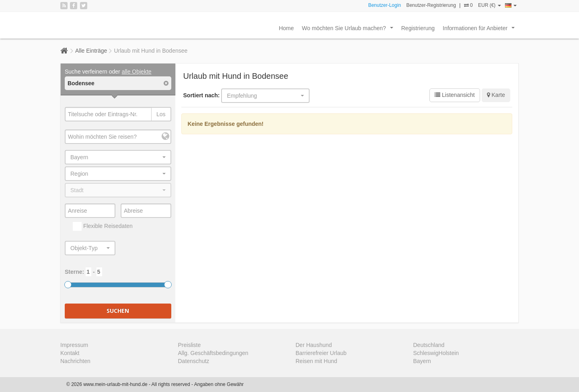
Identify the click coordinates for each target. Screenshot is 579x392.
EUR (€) (490, 5)
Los (161, 114)
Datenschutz (194, 361)
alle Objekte (137, 72)
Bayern (422, 361)
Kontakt (70, 353)
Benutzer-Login (385, 5)
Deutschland (429, 345)
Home (286, 28)
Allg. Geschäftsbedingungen (213, 353)
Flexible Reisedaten (103, 226)
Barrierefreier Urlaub (321, 353)
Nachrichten (75, 361)
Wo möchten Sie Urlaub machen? (349, 30)
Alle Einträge (91, 51)
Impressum (74, 345)
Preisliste (190, 345)
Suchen (118, 311)
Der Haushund (314, 345)
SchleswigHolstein (436, 353)
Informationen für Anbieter (480, 30)
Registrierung (418, 28)
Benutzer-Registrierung (431, 5)
